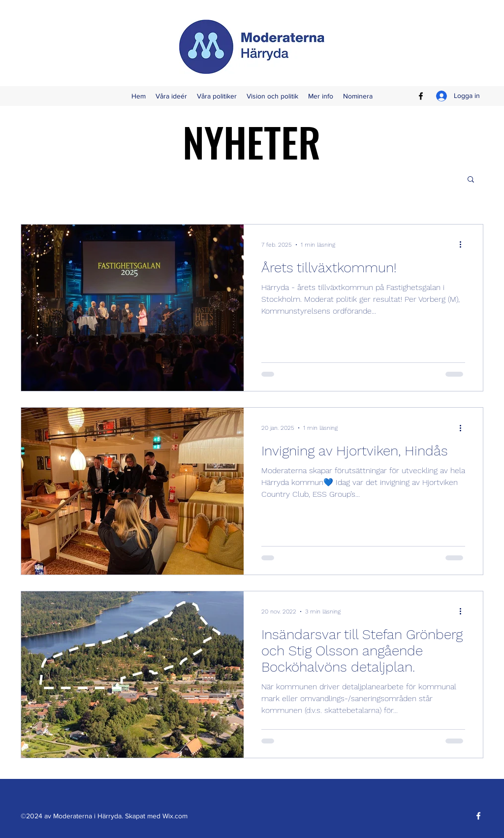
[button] (471, 180)
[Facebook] (421, 96)
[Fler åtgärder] (464, 245)
